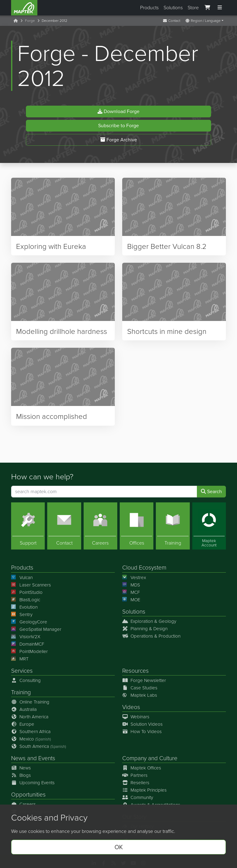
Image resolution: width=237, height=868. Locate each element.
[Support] (28, 526)
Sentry (22, 614)
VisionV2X (26, 637)
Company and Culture (150, 758)
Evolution (24, 607)
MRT (20, 659)
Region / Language (203, 21)
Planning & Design (145, 629)
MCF (131, 592)
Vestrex (134, 578)
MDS (131, 585)
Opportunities (28, 795)
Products (149, 8)
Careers (23, 804)
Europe (23, 724)
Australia (24, 709)
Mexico (31, 739)
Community (138, 797)
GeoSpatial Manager (36, 629)
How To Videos (142, 732)
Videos (131, 707)
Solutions (173, 8)
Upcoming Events (33, 783)
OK (119, 847)
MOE (131, 600)
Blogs (21, 775)
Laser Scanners (31, 585)
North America (30, 717)
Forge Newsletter (144, 680)
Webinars (136, 717)
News (18, 758)
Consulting (26, 680)
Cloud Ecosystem (144, 568)
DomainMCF (28, 644)
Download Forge (118, 113)
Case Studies (140, 688)
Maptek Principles (144, 790)
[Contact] (64, 526)
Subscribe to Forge (118, 127)
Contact (171, 21)
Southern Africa (31, 732)
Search (211, 491)
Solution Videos (142, 724)
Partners (135, 775)
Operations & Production (151, 636)
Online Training (30, 702)
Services (22, 671)
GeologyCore (29, 622)
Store (193, 8)
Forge (30, 21)
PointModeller (29, 651)
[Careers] (100, 526)
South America (39, 746)
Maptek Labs (140, 695)
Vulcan (22, 578)
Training (21, 692)
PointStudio (27, 592)
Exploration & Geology (149, 621)
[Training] (173, 526)
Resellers (136, 783)
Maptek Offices (142, 768)
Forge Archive (119, 142)
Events (47, 758)
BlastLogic (26, 600)
